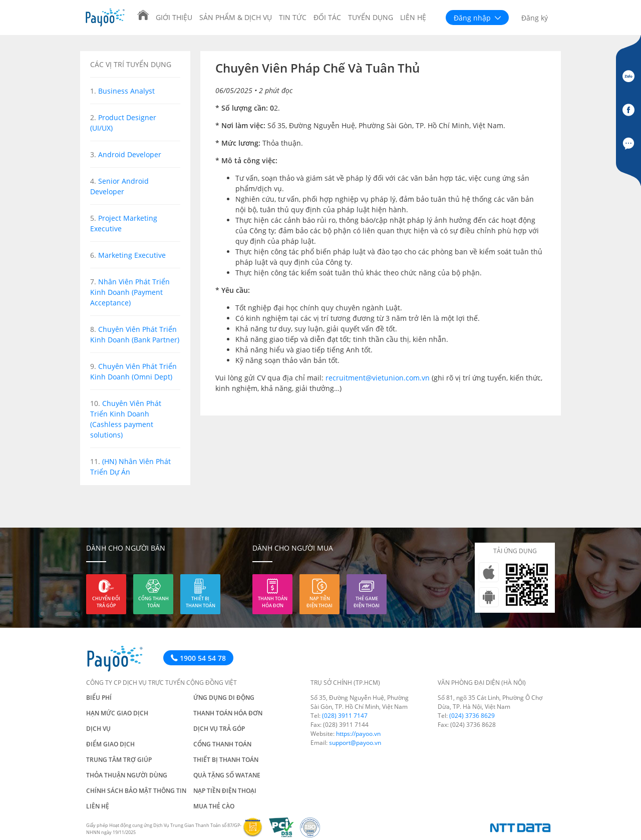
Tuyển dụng (371, 17)
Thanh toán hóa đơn (273, 602)
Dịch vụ (98, 729)
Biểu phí (99, 698)
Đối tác (327, 17)
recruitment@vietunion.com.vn (378, 378)
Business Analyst (126, 91)
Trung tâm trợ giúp (119, 760)
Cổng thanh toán (153, 602)
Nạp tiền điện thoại (319, 602)
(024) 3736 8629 (472, 716)
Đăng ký (535, 18)
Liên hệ (413, 17)
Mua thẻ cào (214, 806)
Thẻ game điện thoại (367, 602)
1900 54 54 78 (198, 658)
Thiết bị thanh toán (201, 602)
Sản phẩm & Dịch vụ (236, 17)
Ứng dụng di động (224, 698)
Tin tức (293, 17)
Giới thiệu (174, 17)
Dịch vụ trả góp (219, 729)
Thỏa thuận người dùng (127, 775)
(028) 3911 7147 (345, 716)
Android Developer (130, 154)
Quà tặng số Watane (227, 775)
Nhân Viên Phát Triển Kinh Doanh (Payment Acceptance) (130, 292)
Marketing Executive (132, 255)
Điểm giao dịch (110, 744)
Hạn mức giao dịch (117, 713)
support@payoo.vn (355, 743)
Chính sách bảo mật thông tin (136, 791)
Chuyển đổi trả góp (106, 602)
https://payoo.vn (358, 734)
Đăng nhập (477, 18)
